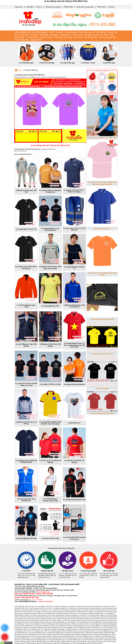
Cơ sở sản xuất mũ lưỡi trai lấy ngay (71, 620)
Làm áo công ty (51, 615)
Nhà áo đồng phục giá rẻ (101, 638)
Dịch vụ (39, 7)
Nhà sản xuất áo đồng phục (109, 624)
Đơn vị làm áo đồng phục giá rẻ (48, 634)
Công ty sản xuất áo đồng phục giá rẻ (63, 636)
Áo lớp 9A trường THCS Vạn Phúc (102, 413)
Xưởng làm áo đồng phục (109, 626)
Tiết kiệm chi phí (68, 571)
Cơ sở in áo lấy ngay (82, 613)
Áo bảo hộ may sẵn (87, 32)
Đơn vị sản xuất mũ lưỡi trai (32, 619)
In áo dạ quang (32, 37)
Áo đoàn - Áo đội (92, 35)
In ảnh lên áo (49, 606)
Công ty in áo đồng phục (106, 627)
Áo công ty (26, 615)
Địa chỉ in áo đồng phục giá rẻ (36, 631)
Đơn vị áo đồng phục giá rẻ (86, 638)
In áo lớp (105, 606)
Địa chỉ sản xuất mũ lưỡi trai (81, 619)
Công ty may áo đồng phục (33, 624)
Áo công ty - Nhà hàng (39, 35)
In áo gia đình (98, 606)
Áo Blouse (54, 35)
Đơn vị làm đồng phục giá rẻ (45, 643)
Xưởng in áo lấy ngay (94, 613)
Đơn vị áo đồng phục (83, 622)
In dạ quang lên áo (98, 612)
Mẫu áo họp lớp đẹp (107, 37)
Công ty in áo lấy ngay (69, 613)
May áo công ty (42, 615)
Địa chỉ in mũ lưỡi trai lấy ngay (73, 617)
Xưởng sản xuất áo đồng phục (75, 626)
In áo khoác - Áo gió (88, 63)
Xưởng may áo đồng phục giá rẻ (56, 633)
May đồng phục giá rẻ (42, 640)
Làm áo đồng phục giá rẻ (28, 640)
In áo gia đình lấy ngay (26, 610)
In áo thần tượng (46, 612)
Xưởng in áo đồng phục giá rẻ (87, 629)
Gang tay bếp (36, 40)
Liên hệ (112, 7)
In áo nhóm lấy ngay (82, 608)
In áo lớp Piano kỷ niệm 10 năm (102, 354)
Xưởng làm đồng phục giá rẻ (94, 643)
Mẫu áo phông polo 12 (102, 229)
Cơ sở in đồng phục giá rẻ (84, 641)
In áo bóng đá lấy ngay (59, 608)
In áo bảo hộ (78, 606)
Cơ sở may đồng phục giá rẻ (74, 640)
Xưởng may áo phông (71, 615)
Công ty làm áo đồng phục (22, 627)
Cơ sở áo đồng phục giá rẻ (38, 638)
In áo (20, 70)
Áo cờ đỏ (104, 35)
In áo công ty (33, 615)
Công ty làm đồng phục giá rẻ (61, 643)
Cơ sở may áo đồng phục (48, 624)
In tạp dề (91, 606)
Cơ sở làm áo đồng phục (37, 627)
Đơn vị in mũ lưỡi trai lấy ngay (40, 617)
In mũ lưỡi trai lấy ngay (93, 615)
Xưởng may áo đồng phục (78, 624)
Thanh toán (101, 7)
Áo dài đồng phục (22, 40)
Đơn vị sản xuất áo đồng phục (58, 626)
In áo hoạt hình (55, 610)
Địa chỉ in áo (42, 608)
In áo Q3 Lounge (102, 388)
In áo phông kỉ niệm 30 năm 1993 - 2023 (102, 138)
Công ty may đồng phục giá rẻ (57, 640)
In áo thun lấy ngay (106, 608)
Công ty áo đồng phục (58, 622)
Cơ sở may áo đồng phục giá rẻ (38, 633)
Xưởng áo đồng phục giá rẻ (54, 638)
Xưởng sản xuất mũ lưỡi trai (48, 619)
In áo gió (72, 606)
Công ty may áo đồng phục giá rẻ (75, 633)
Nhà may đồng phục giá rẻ (39, 641)
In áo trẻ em (43, 610)
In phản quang (81, 612)
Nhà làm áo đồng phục (80, 627)
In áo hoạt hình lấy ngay (101, 610)
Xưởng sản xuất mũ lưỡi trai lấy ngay (50, 620)
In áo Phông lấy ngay (26, 63)
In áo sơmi (49, 608)
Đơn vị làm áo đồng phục (66, 627)
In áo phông (41, 606)
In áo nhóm (111, 606)
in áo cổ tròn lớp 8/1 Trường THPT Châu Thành (102, 274)
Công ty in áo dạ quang (43, 613)
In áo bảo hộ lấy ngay (68, 63)
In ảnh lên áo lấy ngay (47, 63)
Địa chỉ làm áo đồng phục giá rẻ (66, 634)
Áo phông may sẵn (40, 32)
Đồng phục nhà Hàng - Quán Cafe (68, 37)
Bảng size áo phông (53, 7)
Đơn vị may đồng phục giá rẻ (108, 640)
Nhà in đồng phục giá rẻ (53, 641)
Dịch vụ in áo (25, 608)
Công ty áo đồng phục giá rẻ (22, 638)
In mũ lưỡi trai (82, 615)
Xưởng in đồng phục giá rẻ (68, 641)
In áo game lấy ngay (75, 610)
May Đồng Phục (91, 37)
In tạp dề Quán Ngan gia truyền (102, 319)
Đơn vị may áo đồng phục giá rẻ (104, 631)
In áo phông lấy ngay (94, 608)
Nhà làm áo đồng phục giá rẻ (84, 634)
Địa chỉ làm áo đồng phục (51, 627)
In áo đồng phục (64, 606)
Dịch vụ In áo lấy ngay (24, 612)
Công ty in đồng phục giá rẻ (99, 641)
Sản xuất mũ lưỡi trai (106, 617)
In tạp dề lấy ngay (109, 63)
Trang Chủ (19, 7)
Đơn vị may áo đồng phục (93, 624)
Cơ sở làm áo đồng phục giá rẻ (30, 634)
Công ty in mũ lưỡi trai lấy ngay (91, 617)
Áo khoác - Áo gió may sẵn (66, 32)
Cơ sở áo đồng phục (71, 622)
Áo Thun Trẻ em (77, 35)
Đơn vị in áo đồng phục (44, 629)
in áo (32, 600)
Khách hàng (68, 7)
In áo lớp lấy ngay (71, 608)
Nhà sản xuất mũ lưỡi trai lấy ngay (29, 620)
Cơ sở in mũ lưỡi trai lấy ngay (23, 617)
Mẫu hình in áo (29, 606)
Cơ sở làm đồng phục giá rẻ (78, 643)
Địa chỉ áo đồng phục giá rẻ (70, 638)
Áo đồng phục (48, 622)
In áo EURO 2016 (19, 606)
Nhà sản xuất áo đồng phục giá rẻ (102, 634)
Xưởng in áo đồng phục (58, 629)
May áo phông (60, 615)
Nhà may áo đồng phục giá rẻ (86, 631)
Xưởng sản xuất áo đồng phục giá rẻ (105, 636)
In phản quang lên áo (70, 612)
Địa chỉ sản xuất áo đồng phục (93, 626)
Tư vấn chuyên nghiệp (88, 571)
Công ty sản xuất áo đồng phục (23, 626)
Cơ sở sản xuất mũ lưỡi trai (97, 619)
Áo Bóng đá (64, 35)
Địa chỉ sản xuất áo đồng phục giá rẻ (42, 636)
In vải (49, 610)
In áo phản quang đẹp (57, 612)
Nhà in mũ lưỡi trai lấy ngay (56, 617)
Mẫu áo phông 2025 (23, 32)
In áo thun (56, 606)
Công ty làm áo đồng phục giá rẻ (94, 633)
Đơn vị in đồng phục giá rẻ (29, 643)
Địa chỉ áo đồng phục (96, 622)
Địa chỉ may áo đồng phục (63, 624)
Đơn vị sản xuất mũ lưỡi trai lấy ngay (92, 620)
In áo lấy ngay (39, 600)
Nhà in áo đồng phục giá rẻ (70, 631)
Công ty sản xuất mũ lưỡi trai (64, 619)
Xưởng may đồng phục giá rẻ (22, 641)
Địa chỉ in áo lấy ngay (56, 613)
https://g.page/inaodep (43, 592)
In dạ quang (89, 612)
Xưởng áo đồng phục (108, 622)
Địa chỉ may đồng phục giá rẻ (91, 640)
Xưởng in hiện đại (47, 571)
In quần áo (36, 610)
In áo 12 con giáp (36, 612)
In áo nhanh (26, 571)
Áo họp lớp (23, 35)
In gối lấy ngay (64, 610)
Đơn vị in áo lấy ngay (107, 613)
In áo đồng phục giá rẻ (72, 629)
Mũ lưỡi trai (101, 32)
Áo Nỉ (52, 32)
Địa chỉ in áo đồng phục (31, 629)
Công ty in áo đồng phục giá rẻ (104, 629)
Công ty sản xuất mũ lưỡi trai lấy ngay (32, 622)
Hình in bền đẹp (109, 571)
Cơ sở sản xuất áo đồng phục (41, 626)
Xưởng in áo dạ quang (30, 613)
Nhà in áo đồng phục (93, 627)
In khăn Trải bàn (46, 37)
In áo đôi (85, 606)
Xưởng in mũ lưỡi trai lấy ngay (108, 615)
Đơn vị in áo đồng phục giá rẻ (53, 631)
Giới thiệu (30, 7)
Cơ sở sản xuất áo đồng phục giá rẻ (84, 636)
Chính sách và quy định (85, 7)
